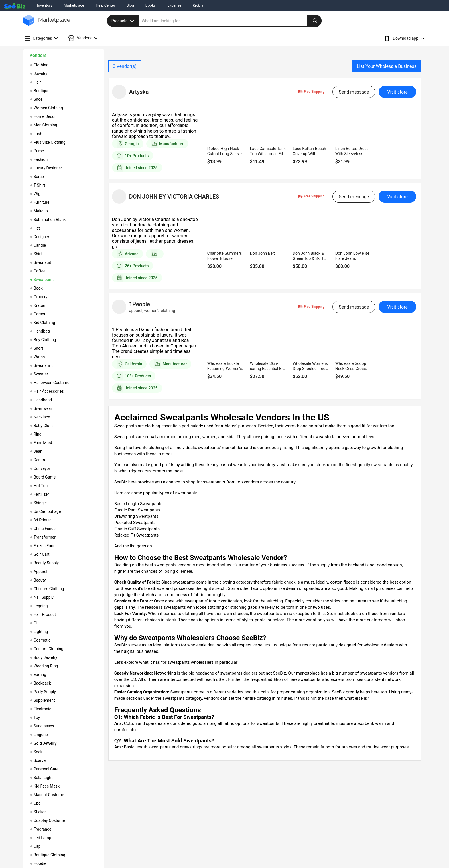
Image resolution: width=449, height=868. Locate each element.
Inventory (45, 5)
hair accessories (49, 391)
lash (38, 134)
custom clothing (48, 649)
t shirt (39, 185)
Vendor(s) (125, 66)
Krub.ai (199, 5)
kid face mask (47, 786)
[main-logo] (47, 24)
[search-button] (314, 21)
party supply (45, 692)
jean (38, 451)
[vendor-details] (119, 92)
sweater (41, 374)
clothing (41, 65)
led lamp (42, 838)
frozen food (45, 546)
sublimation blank (50, 220)
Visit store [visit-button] (397, 92)
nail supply (44, 597)
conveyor (42, 468)
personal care (46, 769)
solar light (43, 778)
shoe (38, 99)
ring (38, 434)
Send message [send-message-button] (354, 92)
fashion (41, 159)
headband (43, 400)
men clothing (45, 125)
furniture (42, 202)
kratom (40, 305)
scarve (40, 760)
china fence (45, 529)
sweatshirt (43, 365)
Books (151, 5)
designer (41, 237)
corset (39, 314)
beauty (40, 580)
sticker (40, 812)
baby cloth (43, 426)
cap (37, 846)
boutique (42, 91)
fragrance (42, 829)
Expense (174, 5)
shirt (38, 254)
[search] (230, 21)
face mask (43, 443)
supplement (44, 700)
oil (36, 623)
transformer (45, 537)
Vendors (38, 55)
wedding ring (46, 666)
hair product (45, 614)
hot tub (41, 486)
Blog (130, 5)
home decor (45, 116)
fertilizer (41, 494)
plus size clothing (50, 142)
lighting (41, 632)
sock (38, 752)
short (38, 348)
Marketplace (74, 5)
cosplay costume (49, 820)
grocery (40, 297)
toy (37, 717)
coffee (40, 271)
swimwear (43, 408)
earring (40, 675)
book (38, 288)
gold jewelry (45, 743)
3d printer (42, 520)
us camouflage (47, 511)
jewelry (40, 74)
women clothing (48, 108)
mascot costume (49, 795)
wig (37, 194)
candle (40, 245)
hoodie (40, 863)
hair (37, 82)
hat (37, 228)
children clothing (49, 589)
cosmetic (42, 640)
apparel (40, 572)
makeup (41, 211)
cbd (37, 803)
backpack (42, 683)
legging (41, 606)
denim (39, 460)
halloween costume (51, 383)
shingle (40, 503)
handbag (42, 331)
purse (39, 151)
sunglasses (44, 726)
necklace (42, 417)
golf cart (42, 554)
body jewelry (45, 657)
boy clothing (45, 340)
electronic (42, 709)
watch (39, 357)
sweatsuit (42, 262)
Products (123, 21)
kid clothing (44, 323)
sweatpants (44, 280)
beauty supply (46, 563)
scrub (39, 177)
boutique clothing (49, 855)
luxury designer (48, 168)
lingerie (41, 735)
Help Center (105, 5)
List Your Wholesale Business (387, 66)
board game (45, 477)
